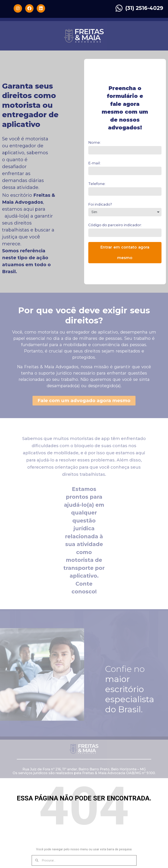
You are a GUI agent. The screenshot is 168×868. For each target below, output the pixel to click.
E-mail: (94, 163)
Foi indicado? (100, 204)
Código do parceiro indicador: (115, 225)
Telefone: (97, 184)
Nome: (94, 142)
